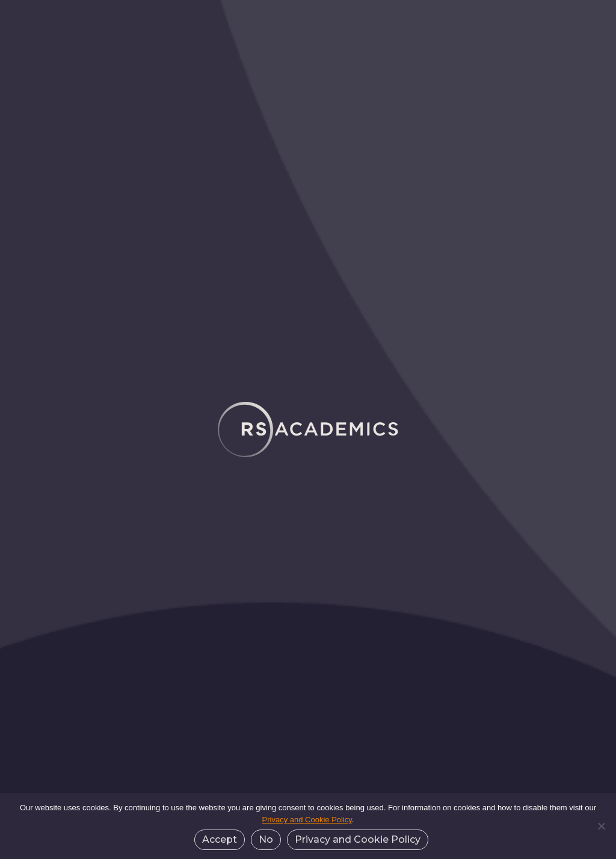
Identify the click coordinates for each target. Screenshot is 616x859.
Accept (220, 839)
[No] (601, 826)
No (266, 839)
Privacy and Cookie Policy (307, 820)
